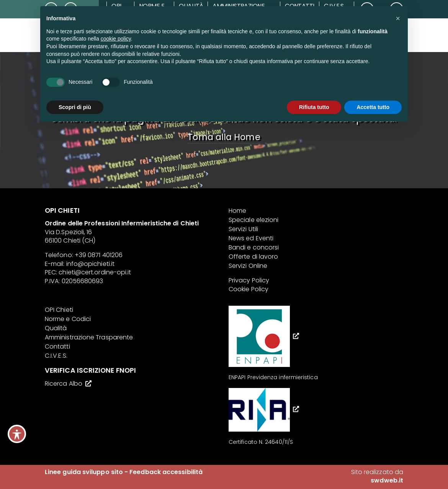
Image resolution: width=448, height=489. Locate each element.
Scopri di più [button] (75, 107)
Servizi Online (248, 266)
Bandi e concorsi (254, 247)
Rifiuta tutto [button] (314, 107)
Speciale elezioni (253, 220)
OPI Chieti (59, 310)
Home (237, 211)
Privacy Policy (249, 280)
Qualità (56, 328)
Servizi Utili (243, 229)
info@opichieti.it (90, 264)
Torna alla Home (224, 137)
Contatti (57, 346)
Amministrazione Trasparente (89, 337)
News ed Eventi (251, 238)
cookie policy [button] (116, 39)
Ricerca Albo (64, 384)
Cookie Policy (249, 289)
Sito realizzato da (377, 476)
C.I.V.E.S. (56, 356)
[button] (398, 18)
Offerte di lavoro (253, 257)
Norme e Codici (68, 319)
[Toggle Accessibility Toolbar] (17, 434)
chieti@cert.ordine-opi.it (95, 272)
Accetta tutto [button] (373, 107)
